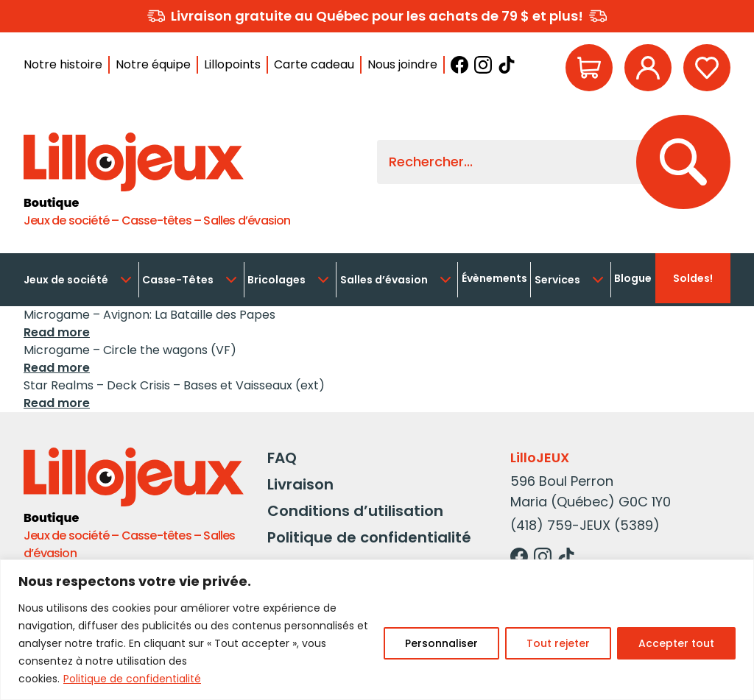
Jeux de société (79, 280)
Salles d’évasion (397, 280)
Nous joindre (402, 64)
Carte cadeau (314, 64)
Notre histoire (63, 64)
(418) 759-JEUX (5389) (585, 525)
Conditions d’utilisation (355, 511)
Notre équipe (153, 64)
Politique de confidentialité (132, 679)
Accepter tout (676, 643)
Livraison (300, 484)
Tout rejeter (558, 643)
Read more (57, 332)
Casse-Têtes (191, 280)
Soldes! (693, 278)
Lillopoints (232, 64)
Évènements (494, 278)
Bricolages (290, 280)
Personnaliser (441, 643)
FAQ (282, 458)
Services (571, 280)
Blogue (633, 278)
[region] (377, 630)
